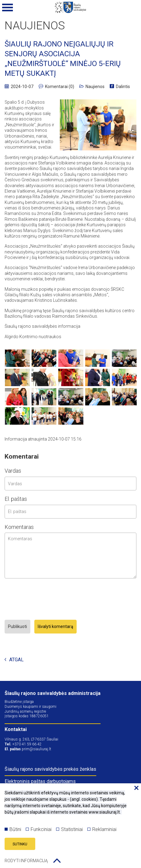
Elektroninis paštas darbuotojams (40, 781)
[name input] (70, 484)
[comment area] (70, 556)
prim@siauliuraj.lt (36, 749)
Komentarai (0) (56, 87)
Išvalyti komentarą (55, 626)
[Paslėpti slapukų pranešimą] (135, 788)
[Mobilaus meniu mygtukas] (8, 8)
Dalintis (120, 87)
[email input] (70, 512)
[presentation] (51, 600)
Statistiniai (69, 829)
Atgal (14, 660)
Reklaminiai (102, 829)
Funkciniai (39, 829)
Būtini (13, 829)
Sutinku (20, 844)
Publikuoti (17, 626)
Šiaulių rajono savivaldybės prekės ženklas (50, 769)
